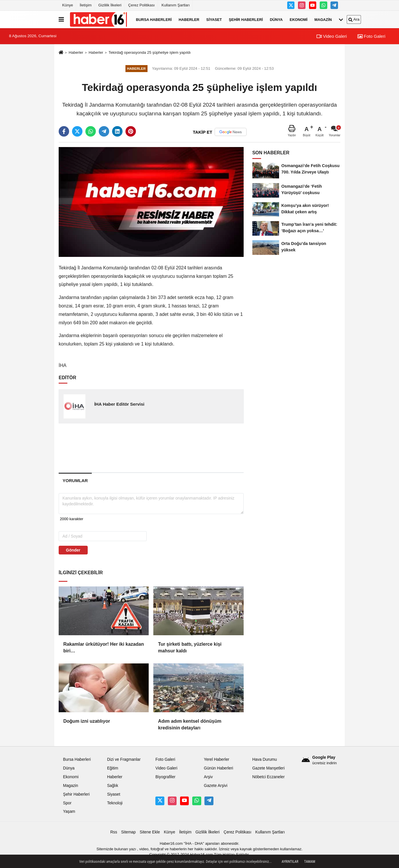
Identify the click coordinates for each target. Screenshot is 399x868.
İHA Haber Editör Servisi (119, 404)
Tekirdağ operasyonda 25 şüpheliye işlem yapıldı (150, 52)
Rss (114, 832)
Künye (68, 5)
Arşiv (208, 777)
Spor (67, 803)
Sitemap (128, 832)
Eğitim (113, 768)
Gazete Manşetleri (269, 768)
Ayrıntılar (290, 862)
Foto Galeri (371, 36)
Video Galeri (332, 36)
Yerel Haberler (216, 759)
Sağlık (113, 786)
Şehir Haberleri (246, 19)
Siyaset (214, 19)
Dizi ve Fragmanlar (124, 759)
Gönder (73, 550)
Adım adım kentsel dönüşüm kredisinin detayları (190, 724)
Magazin (323, 19)
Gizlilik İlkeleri (110, 5)
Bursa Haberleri (154, 19)
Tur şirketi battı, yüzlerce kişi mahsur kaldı (190, 647)
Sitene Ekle (150, 832)
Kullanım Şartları (176, 5)
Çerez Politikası (141, 5)
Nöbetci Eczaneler (269, 777)
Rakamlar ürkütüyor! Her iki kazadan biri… (104, 647)
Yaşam (69, 811)
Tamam (310, 862)
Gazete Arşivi (216, 786)
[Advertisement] (152, 448)
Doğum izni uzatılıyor (87, 721)
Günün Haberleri (219, 768)
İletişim (86, 5)
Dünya (276, 19)
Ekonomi (299, 19)
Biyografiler (165, 777)
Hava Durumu (265, 759)
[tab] (75, 480)
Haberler (189, 19)
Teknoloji (115, 803)
